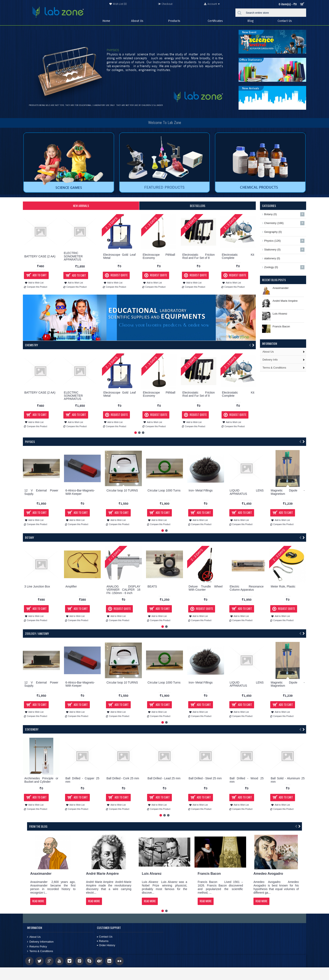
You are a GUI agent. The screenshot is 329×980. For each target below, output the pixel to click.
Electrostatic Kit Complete (238, 256)
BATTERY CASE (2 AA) (40, 256)
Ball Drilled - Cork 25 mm (123, 778)
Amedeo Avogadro (268, 874)
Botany (29, 537)
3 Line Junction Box (37, 586)
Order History (106, 945)
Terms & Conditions (40, 951)
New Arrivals (81, 206)
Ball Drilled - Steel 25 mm (205, 778)
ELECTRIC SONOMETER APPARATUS (73, 256)
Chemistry (31, 345)
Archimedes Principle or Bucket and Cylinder (41, 780)
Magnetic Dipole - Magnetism (288, 492)
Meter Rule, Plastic (283, 586)
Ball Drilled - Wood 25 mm (247, 780)
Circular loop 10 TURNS (122, 490)
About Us (34, 937)
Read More (38, 901)
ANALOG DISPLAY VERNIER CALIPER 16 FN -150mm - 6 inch (123, 590)
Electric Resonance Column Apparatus (247, 588)
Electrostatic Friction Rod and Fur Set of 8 (198, 256)
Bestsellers (198, 206)
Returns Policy (37, 946)
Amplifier (71, 586)
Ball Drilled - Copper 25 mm (82, 780)
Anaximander (281, 288)
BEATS (152, 586)
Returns (103, 941)
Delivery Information (40, 942)
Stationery (32, 729)
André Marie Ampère (285, 301)
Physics (30, 442)
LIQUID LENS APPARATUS (247, 492)
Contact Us (105, 937)
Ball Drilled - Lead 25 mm (164, 778)
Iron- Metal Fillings (201, 490)
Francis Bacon (281, 326)
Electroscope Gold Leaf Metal (119, 256)
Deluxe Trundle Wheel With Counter (206, 588)
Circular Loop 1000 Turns (164, 490)
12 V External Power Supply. (41, 492)
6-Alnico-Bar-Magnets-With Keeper (80, 492)
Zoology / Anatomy (37, 633)
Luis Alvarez (280, 314)
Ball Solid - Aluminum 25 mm (288, 780)
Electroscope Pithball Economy (159, 256)
